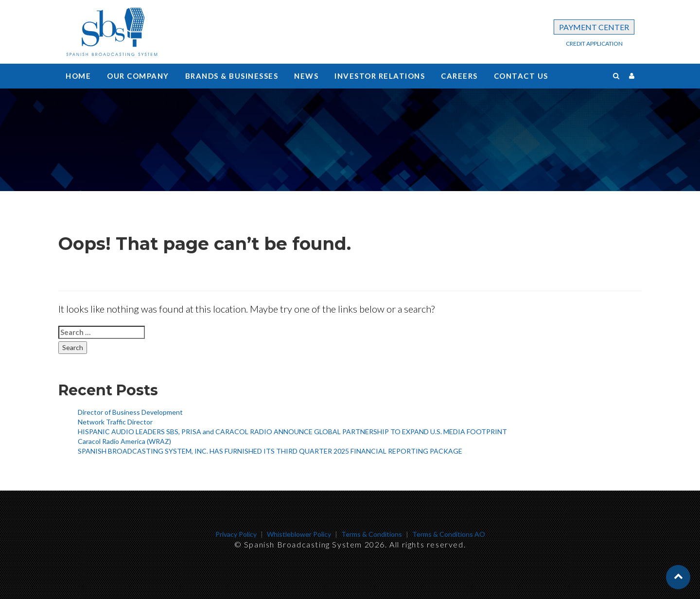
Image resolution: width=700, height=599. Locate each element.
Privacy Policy (236, 534)
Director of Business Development (130, 412)
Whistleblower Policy (299, 534)
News (306, 76)
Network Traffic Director (115, 422)
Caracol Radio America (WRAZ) (124, 441)
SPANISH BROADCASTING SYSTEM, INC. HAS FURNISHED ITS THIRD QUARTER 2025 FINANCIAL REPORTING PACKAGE (270, 451)
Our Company (138, 76)
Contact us (521, 76)
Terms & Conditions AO (449, 534)
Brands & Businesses (232, 76)
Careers (459, 76)
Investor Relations (380, 76)
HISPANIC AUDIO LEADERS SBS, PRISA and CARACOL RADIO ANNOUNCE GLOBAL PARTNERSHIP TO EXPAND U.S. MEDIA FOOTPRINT (292, 432)
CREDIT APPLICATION (594, 44)
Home (78, 76)
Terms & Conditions (372, 534)
